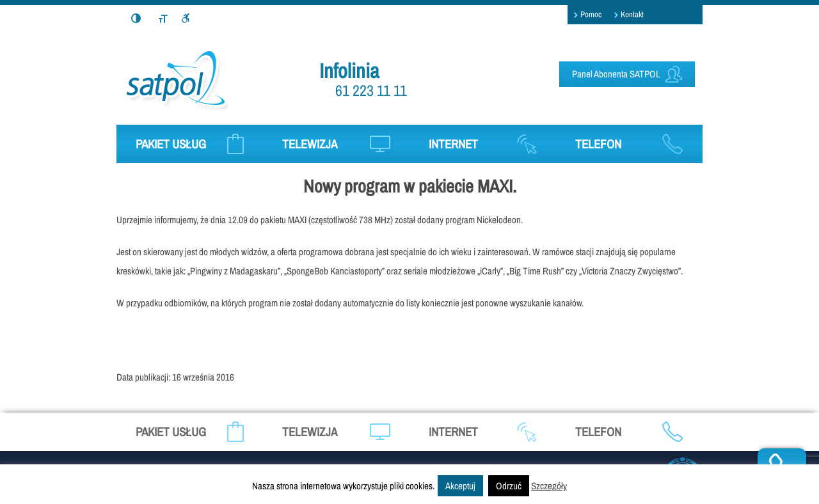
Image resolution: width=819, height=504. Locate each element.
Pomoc (591, 14)
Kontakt (632, 14)
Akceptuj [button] (460, 486)
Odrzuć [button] (509, 486)
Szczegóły (549, 486)
